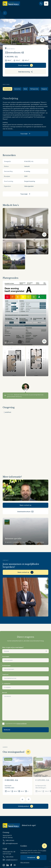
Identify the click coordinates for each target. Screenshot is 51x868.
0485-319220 (8, 857)
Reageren (44, 89)
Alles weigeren (25, 862)
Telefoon (5, 675)
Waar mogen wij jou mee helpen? (13, 647)
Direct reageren (23, 65)
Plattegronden (34, 89)
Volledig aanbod (23, 806)
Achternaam (6, 665)
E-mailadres (6, 684)
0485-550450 (8, 841)
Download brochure (25, 512)
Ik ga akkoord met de (16, 724)
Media (25, 89)
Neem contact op (25, 505)
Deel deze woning (25, 72)
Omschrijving (7, 89)
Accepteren (31, 857)
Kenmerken (17, 89)
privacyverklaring (22, 724)
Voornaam (6, 656)
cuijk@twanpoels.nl (10, 860)
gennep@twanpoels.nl (11, 843)
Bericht (5, 693)
